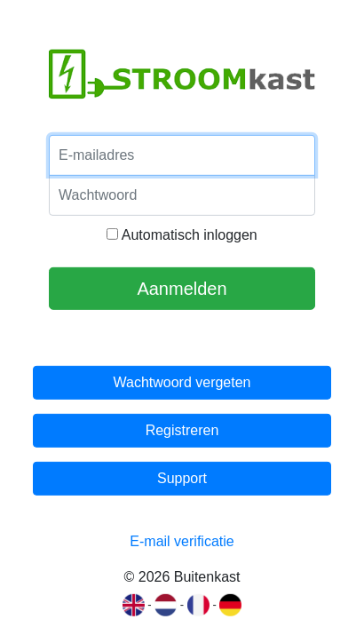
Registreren (182, 430)
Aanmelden (182, 289)
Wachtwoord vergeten (182, 382)
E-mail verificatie (182, 541)
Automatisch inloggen (182, 235)
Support (182, 478)
